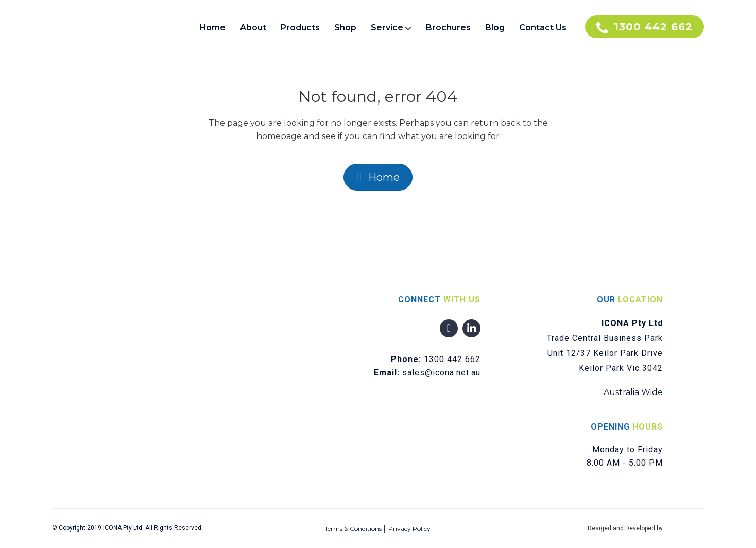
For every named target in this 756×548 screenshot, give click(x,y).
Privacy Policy (409, 529)
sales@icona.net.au (441, 373)
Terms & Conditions (353, 529)
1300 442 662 (452, 359)
